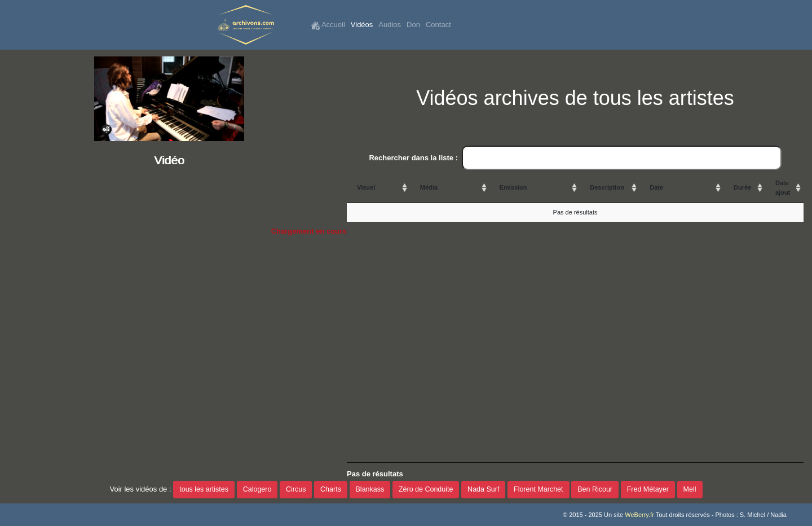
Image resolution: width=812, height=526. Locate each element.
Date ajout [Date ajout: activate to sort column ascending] (783, 188)
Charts (331, 489)
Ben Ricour (595, 489)
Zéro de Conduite (426, 489)
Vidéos (362, 25)
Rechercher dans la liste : (575, 158)
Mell (690, 489)
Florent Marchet (539, 489)
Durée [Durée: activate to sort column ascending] (742, 187)
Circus (296, 489)
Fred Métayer (648, 489)
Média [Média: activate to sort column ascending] (429, 187)
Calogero (257, 489)
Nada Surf (483, 489)
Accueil (328, 25)
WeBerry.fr (639, 515)
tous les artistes (204, 489)
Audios (390, 25)
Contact (438, 25)
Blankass (370, 489)
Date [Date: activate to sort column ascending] (656, 187)
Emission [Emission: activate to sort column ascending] (513, 187)
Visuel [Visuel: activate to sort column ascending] (366, 187)
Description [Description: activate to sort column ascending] (607, 187)
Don (413, 25)
